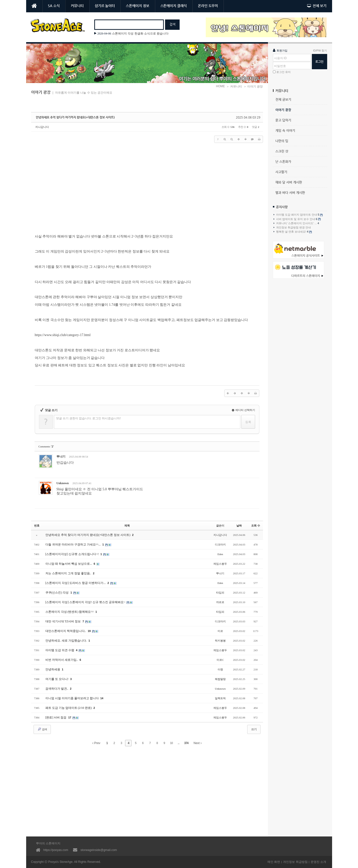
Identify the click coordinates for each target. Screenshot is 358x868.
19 (89, 631)
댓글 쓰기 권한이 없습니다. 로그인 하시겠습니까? (88, 418)
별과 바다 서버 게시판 (290, 193)
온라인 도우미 (208, 6)
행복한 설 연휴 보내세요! (293, 232)
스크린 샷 (282, 151)
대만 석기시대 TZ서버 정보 (64, 621)
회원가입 (280, 50)
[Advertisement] (300, 363)
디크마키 (220, 545)
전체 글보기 (283, 99)
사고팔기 (281, 172)
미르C (220, 660)
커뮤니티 (77, 6)
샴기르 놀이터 (105, 6)
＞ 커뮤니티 (234, 86)
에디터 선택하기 (244, 410)
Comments (46, 446)
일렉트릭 (220, 698)
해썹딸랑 (220, 679)
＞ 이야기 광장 (253, 86)
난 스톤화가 (283, 162)
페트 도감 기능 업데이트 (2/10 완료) (69, 708)
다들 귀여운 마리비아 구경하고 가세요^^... (73, 545)
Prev (96, 743)
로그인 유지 (283, 72)
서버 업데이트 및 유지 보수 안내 (297, 219)
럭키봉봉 (220, 641)
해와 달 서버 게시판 (289, 182)
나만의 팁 (282, 141)
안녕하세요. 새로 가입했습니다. (66, 641)
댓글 (252, 457)
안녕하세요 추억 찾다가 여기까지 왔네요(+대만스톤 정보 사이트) (75, 117)
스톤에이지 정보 (137, 6)
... (179, 743)
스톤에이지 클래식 (174, 6)
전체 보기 (317, 6)
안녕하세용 (53, 669)
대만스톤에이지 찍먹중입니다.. (66, 631)
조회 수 (256, 526)
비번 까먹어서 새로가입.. (62, 660)
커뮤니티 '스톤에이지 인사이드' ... (296, 223)
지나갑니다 (42, 127)
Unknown (63, 483)
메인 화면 (274, 862)
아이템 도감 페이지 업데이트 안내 (298, 215)
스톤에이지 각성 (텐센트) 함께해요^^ (70, 612)
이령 (220, 669)
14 (102, 698)
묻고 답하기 (283, 120)
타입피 (220, 593)
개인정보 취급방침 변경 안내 (292, 227)
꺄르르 (220, 602)
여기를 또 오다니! (57, 679)
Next (198, 743)
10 (171, 743)
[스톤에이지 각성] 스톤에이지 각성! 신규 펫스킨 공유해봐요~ (86, 602)
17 (70, 717)
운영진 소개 (318, 862)
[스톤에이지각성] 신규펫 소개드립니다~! (72, 554)
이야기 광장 (283, 110)
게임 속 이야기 (285, 130)
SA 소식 (54, 6)
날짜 (239, 526)
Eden (220, 554)
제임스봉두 (220, 564)
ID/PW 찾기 (320, 51)
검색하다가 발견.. (57, 689)
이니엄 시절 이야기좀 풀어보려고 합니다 (72, 698)
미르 (220, 631)
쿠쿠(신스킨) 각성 (57, 593)
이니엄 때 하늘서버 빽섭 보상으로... (69, 564)
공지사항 (282, 207)
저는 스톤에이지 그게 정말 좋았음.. (69, 573)
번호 (37, 526)
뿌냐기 (61, 457)
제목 (127, 526)
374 (186, 743)
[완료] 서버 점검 (56, 717)
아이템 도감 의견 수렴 (60, 650)
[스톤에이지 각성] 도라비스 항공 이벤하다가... (76, 583)
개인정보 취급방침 (295, 862)
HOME (220, 86)
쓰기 (254, 729)
